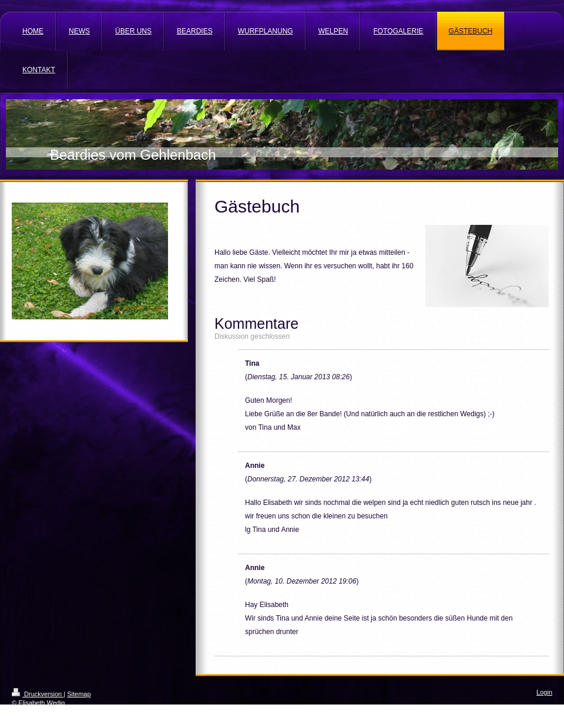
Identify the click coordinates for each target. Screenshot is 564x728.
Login (544, 692)
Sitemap (79, 694)
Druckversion (38, 694)
